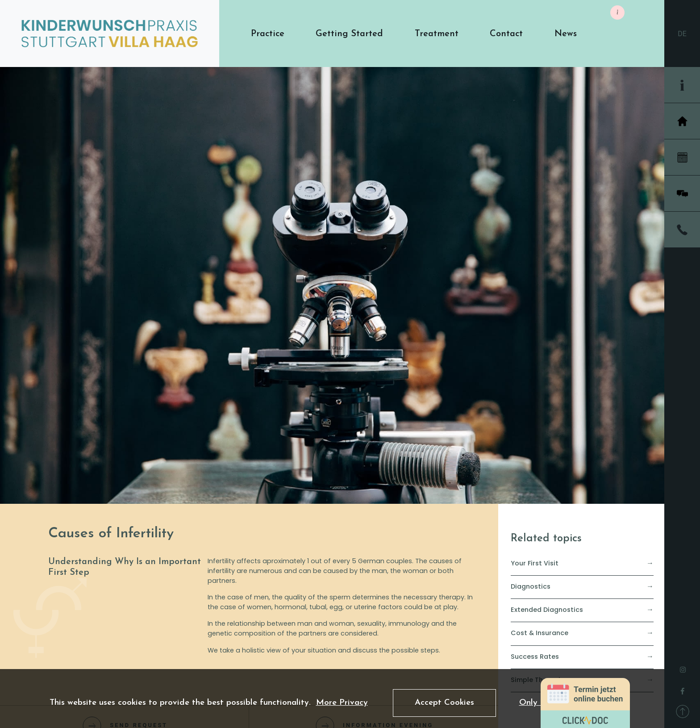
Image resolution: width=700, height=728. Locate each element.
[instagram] (683, 667)
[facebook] (683, 689)
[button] (268, 34)
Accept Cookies (444, 703)
